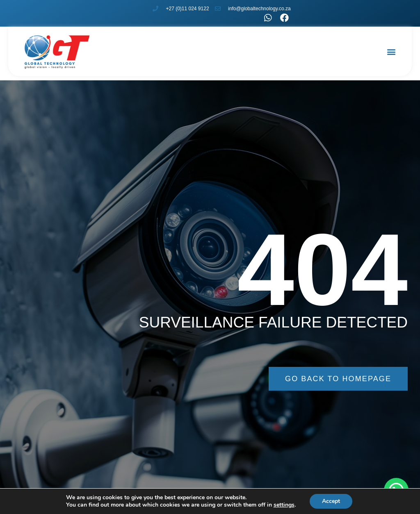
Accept (331, 501)
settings (284, 505)
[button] (391, 51)
